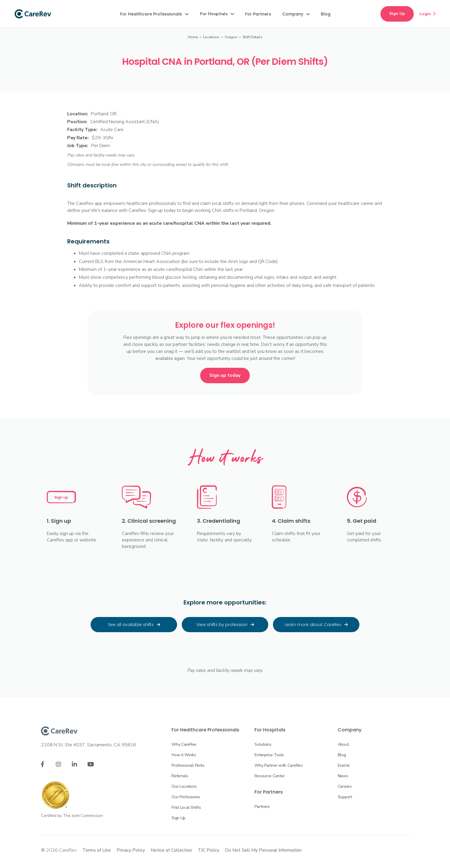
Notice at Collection (171, 850)
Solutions (263, 744)
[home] (33, 14)
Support (345, 797)
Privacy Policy (131, 850)
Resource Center (270, 776)
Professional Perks (188, 765)
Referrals (180, 776)
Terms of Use (97, 850)
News (343, 776)
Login (427, 14)
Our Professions (186, 797)
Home (193, 37)
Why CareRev (184, 744)
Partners (262, 807)
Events (344, 765)
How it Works (184, 755)
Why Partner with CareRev (278, 765)
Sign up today (225, 375)
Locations (211, 37)
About (343, 744)
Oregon (231, 37)
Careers (345, 786)
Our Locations (184, 786)
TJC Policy (208, 850)
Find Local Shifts (186, 807)
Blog (342, 755)
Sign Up (397, 14)
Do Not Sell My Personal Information (263, 850)
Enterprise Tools (269, 755)
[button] (154, 14)
